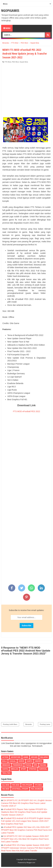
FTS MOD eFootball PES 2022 (26, 411)
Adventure (16, 757)
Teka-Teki (6, 773)
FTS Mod (8, 62)
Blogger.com (31, 863)
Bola (4, 761)
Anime (26, 757)
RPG (36, 765)
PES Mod (15, 62)
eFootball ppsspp (20, 789)
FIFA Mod (16, 785)
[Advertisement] (26, 91)
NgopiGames (10, 10)
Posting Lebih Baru (10, 724)
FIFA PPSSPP (27, 785)
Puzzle (28, 765)
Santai (5, 769)
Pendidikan (18, 765)
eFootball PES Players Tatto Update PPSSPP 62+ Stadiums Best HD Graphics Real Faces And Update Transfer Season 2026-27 (24, 812)
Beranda (29, 724)
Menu (7, 28)
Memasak (6, 765)
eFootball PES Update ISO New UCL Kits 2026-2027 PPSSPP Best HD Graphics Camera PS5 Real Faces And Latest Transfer (26, 830)
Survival (43, 769)
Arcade (34, 757)
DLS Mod (6, 785)
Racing (43, 765)
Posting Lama (45, 724)
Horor (21, 761)
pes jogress (36, 789)
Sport (23, 769)
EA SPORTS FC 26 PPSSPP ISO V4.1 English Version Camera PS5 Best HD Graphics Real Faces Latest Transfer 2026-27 (26, 803)
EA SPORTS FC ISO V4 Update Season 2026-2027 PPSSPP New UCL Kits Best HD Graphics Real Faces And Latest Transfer (25, 839)
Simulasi (14, 769)
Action (5, 757)
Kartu (30, 761)
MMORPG (39, 761)
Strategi (33, 769)
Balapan (44, 757)
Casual (13, 761)
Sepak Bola (24, 62)
